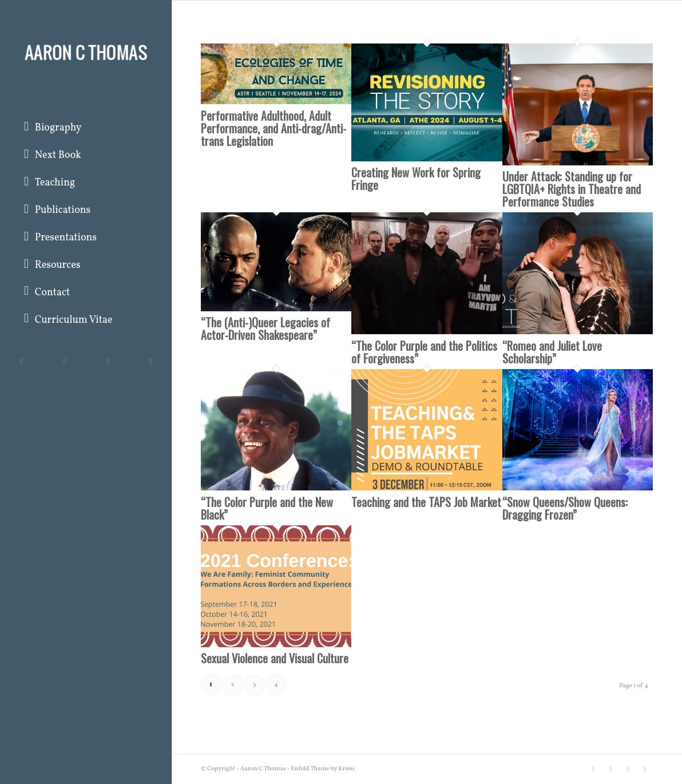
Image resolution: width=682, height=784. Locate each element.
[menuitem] (86, 129)
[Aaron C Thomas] (86, 52)
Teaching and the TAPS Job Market (426, 502)
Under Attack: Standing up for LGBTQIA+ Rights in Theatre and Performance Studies (572, 189)
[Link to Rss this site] (150, 361)
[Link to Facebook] (64, 361)
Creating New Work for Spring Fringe (416, 179)
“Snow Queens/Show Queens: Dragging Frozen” (565, 508)
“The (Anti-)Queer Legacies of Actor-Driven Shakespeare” (265, 328)
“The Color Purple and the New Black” (267, 508)
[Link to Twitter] (21, 361)
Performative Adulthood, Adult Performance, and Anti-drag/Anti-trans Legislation (273, 128)
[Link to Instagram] (107, 361)
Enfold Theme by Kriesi (323, 769)
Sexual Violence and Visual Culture (275, 658)
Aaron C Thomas (263, 769)
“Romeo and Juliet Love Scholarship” (552, 352)
